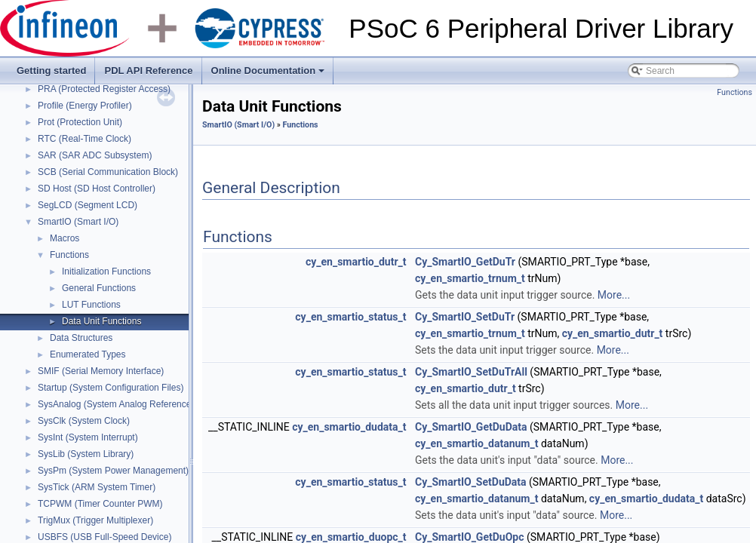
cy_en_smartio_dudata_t (349, 427)
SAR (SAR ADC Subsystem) (95, 155)
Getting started (51, 71)
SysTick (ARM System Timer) (97, 487)
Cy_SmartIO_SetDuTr (465, 317)
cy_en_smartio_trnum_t (470, 278)
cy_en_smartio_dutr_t (356, 262)
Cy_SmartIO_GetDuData (471, 427)
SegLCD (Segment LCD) (88, 205)
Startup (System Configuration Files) (111, 388)
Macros (65, 238)
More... (614, 295)
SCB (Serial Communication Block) (108, 172)
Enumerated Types (88, 354)
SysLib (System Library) (86, 454)
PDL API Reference (148, 71)
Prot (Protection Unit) (80, 122)
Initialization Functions (106, 271)
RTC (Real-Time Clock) (85, 139)
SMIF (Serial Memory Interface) (101, 371)
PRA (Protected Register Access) (104, 89)
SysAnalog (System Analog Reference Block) (128, 404)
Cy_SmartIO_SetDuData (471, 482)
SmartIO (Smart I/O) (78, 222)
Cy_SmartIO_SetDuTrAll (471, 372)
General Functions (99, 288)
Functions (69, 255)
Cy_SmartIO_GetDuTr (465, 262)
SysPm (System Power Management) (113, 471)
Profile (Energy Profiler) (85, 106)
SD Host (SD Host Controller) (97, 189)
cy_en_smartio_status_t (350, 317)
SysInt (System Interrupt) (88, 437)
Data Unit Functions (101, 321)
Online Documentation (269, 75)
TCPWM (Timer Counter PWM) (100, 504)
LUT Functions (91, 305)
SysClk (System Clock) (84, 421)
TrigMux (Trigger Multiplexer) (95, 520)
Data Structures (81, 338)
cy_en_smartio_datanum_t (476, 443)
